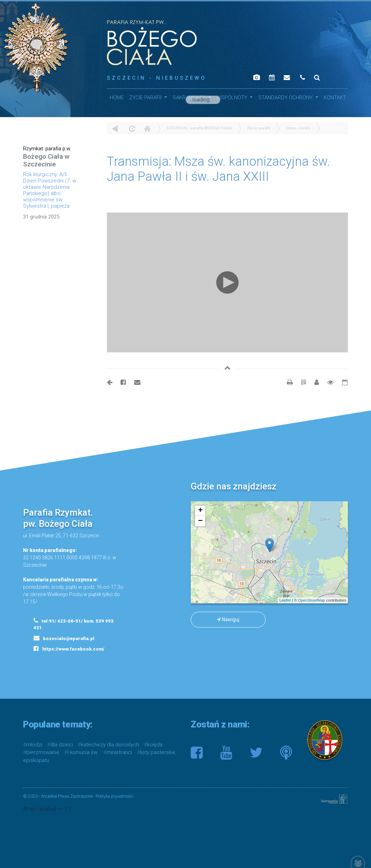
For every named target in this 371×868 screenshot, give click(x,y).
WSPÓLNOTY (233, 98)
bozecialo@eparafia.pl (64, 638)
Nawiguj (228, 619)
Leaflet (285, 600)
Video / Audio (298, 128)
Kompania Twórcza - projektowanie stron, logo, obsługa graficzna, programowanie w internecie (333, 799)
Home (147, 128)
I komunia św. (83, 752)
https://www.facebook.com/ (69, 648)
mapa (268, 552)
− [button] (200, 521)
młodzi (34, 745)
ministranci (119, 752)
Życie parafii (146, 98)
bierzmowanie (43, 752)
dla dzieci (62, 745)
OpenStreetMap (312, 600)
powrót (115, 128)
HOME (117, 98)
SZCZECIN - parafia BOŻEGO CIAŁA (199, 128)
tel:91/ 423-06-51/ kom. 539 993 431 (74, 624)
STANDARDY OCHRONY (286, 98)
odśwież (131, 128)
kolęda (155, 745)
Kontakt (335, 98)
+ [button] (200, 511)
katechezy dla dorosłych (110, 745)
